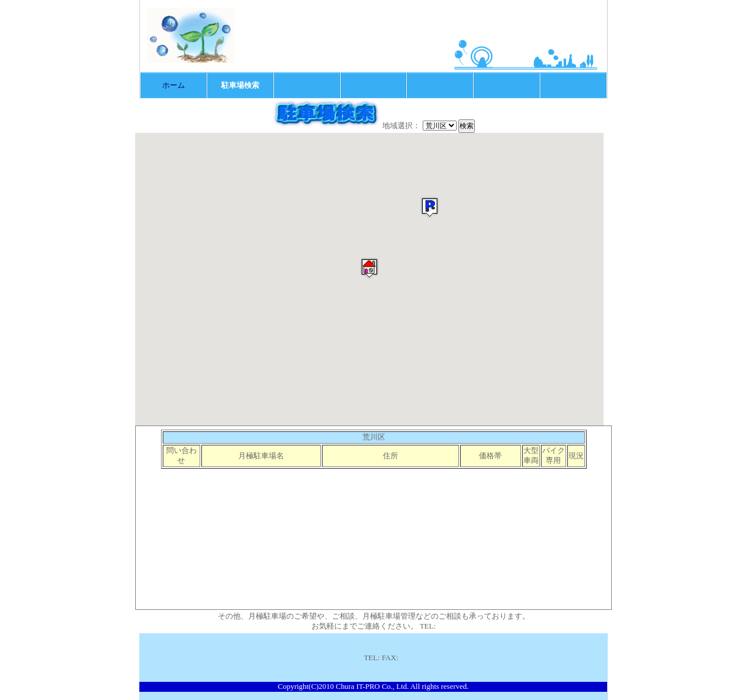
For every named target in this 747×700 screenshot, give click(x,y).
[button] (369, 268)
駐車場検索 (240, 85)
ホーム (174, 85)
